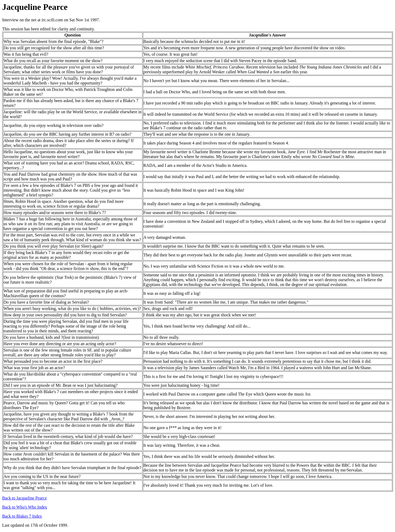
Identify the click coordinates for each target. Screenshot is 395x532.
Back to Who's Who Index (25, 507)
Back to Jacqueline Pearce (24, 498)
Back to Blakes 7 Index (22, 516)
